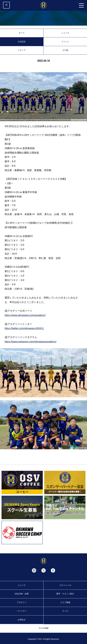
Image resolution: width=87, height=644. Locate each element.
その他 (65, 50)
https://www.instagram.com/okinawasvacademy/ (31, 342)
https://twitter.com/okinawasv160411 (24, 328)
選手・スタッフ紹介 (65, 594)
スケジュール (65, 585)
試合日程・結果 (22, 594)
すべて (22, 33)
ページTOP (43, 628)
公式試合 (22, 42)
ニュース (65, 33)
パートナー (22, 611)
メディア (22, 50)
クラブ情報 (65, 602)
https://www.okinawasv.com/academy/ (25, 315)
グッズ (65, 611)
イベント (65, 42)
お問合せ (22, 620)
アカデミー (22, 602)
